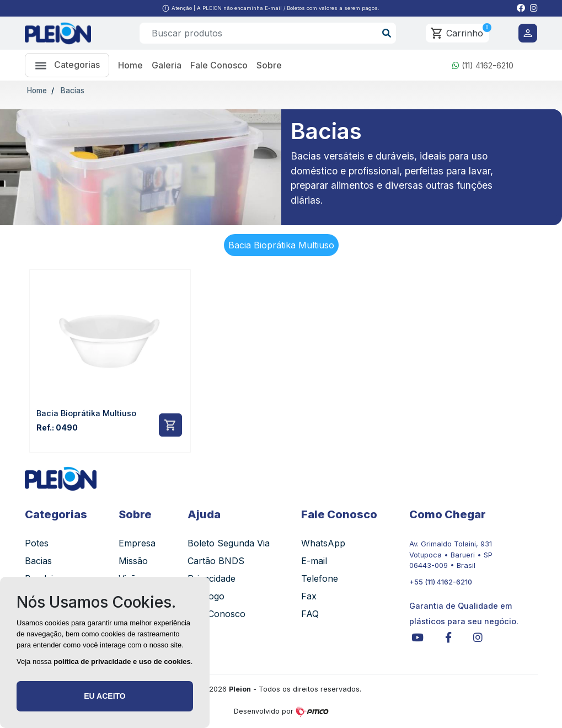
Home (130, 65)
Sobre (269, 65)
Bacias (71, 91)
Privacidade (212, 578)
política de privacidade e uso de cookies (122, 661)
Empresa (137, 543)
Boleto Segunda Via (229, 543)
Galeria (167, 65)
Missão (133, 561)
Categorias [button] (67, 66)
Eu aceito (105, 696)
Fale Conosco (219, 65)
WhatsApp (323, 543)
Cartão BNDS (216, 561)
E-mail (314, 561)
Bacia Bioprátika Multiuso (281, 245)
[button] (521, 8)
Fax (309, 596)
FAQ (310, 614)
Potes (37, 543)
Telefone (320, 578)
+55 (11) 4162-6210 (441, 582)
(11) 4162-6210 (483, 65)
